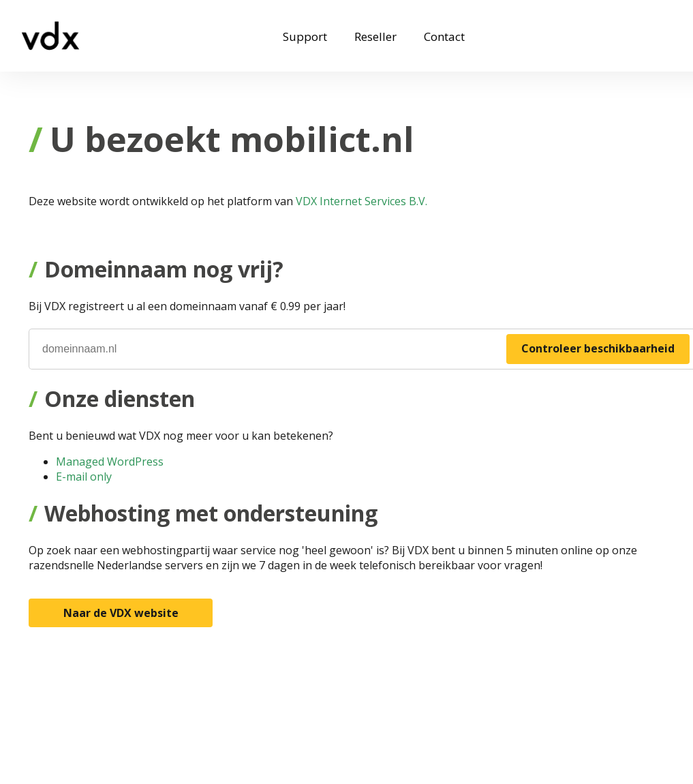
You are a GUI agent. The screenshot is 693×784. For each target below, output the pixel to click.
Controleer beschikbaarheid (598, 348)
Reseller (375, 36)
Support (305, 36)
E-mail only (84, 477)
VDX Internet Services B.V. (361, 201)
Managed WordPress (110, 462)
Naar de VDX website (121, 613)
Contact (444, 36)
